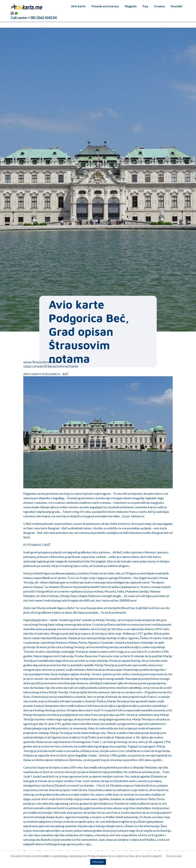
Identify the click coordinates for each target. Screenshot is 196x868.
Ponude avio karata (105, 6)
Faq (145, 6)
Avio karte (78, 6)
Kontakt (177, 6)
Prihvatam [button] (98, 862)
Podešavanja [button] (174, 856)
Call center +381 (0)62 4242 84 (34, 18)
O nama (159, 6)
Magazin (131, 6)
